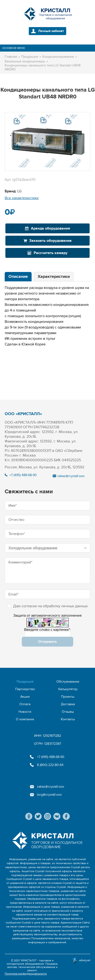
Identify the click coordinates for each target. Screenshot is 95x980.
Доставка (68, 704)
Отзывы (68, 712)
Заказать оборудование (47, 241)
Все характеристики (22, 198)
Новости (25, 712)
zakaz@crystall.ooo (71, 476)
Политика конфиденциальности (26, 974)
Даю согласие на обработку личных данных (47, 606)
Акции (25, 697)
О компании (25, 719)
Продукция (25, 682)
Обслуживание (68, 682)
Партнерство (25, 689)
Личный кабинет (51, 31)
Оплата (25, 704)
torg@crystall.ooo (49, 795)
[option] (47, 142)
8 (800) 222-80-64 (50, 765)
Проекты (68, 697)
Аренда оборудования (47, 228)
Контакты (68, 719)
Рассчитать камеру (47, 253)
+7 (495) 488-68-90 (23, 475)
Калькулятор (68, 689)
